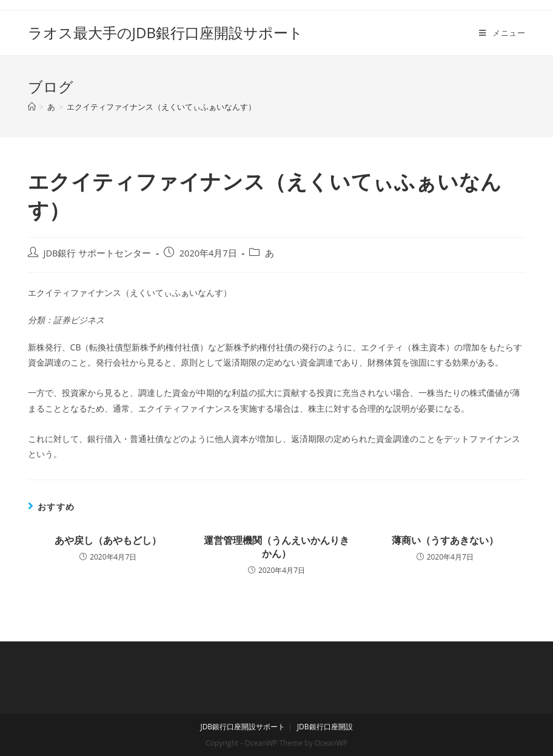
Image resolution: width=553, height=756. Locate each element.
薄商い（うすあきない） (445, 540)
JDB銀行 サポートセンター (98, 253)
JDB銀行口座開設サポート (243, 727)
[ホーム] (32, 107)
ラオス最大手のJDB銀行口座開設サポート (166, 32)
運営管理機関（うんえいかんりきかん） (276, 547)
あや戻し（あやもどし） (108, 540)
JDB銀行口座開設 (325, 727)
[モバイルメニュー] (502, 33)
